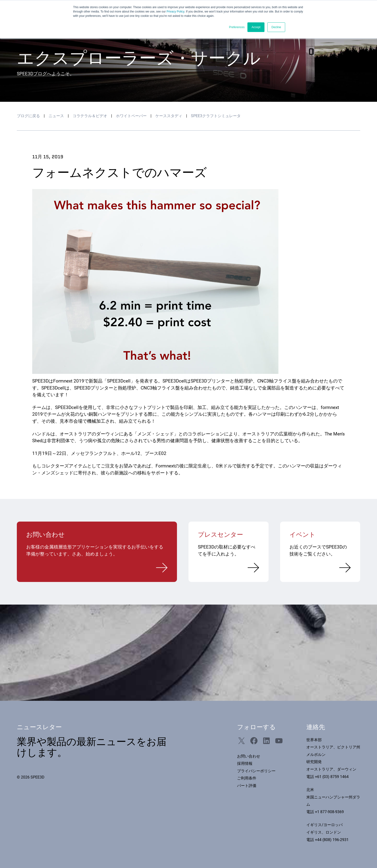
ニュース (56, 116)
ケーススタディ (169, 116)
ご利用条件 (247, 778)
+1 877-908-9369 (329, 812)
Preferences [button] (237, 27)
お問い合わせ (249, 756)
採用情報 (245, 763)
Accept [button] (256, 27)
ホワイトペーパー (131, 116)
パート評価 (247, 786)
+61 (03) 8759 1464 (332, 777)
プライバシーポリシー (256, 771)
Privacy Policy (176, 12)
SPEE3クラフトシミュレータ (216, 116)
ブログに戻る (28, 116)
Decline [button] (276, 27)
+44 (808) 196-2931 (332, 840)
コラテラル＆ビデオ (90, 116)
